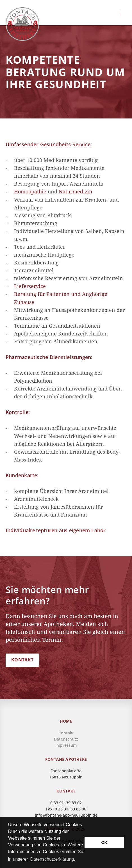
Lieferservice (30, 286)
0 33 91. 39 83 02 (66, 803)
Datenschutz (66, 739)
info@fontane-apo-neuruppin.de (66, 815)
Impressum (66, 745)
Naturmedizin (76, 191)
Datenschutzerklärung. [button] (53, 859)
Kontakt (66, 733)
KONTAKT (22, 660)
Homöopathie (30, 191)
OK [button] (104, 842)
